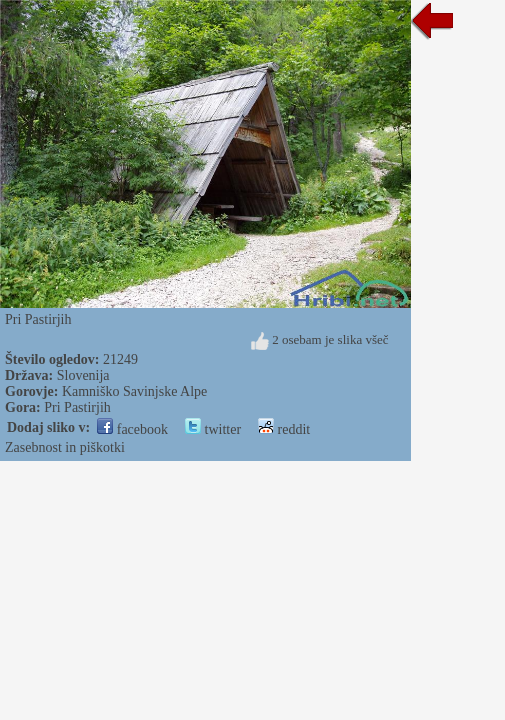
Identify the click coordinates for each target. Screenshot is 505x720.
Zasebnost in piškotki (65, 447)
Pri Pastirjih (77, 407)
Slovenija (83, 375)
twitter (213, 429)
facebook (132, 429)
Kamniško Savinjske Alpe (134, 391)
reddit (284, 429)
